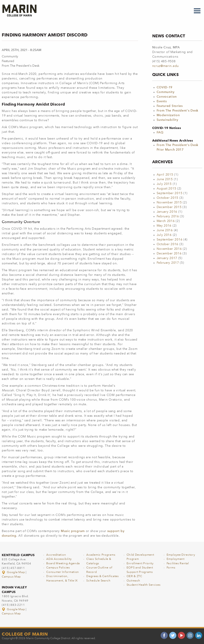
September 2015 (170, 193)
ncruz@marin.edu (166, 66)
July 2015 (164, 184)
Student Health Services (144, 585)
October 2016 (167, 244)
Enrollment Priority (140, 563)
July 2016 (164, 235)
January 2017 (167, 258)
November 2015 (169, 203)
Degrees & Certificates (102, 576)
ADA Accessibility (59, 559)
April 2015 (165, 175)
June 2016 (165, 230)
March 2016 (166, 221)
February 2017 (168, 263)
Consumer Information (63, 572)
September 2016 (170, 240)
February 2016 (168, 216)
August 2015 (166, 189)
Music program (73, 531)
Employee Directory (181, 555)
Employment (176, 559)
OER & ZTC (134, 576)
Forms (171, 568)
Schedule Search (98, 581)
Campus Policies (58, 568)
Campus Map (11, 577)
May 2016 (164, 226)
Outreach (134, 581)
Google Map (14, 572)
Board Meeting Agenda (63, 563)
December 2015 (169, 207)
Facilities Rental (178, 563)
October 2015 (167, 198)
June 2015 (165, 179)
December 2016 (169, 254)
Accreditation (56, 555)
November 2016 (169, 249)
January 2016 (167, 212)
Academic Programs (101, 555)
